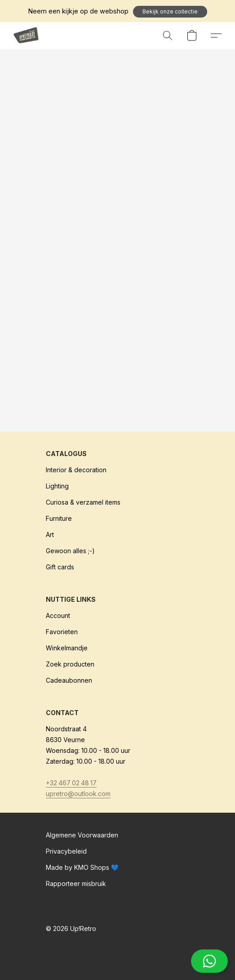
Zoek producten (70, 664)
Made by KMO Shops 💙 (82, 867)
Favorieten (62, 632)
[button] (170, 12)
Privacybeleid (66, 851)
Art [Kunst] (50, 535)
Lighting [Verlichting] (57, 486)
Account (58, 615)
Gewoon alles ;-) (70, 551)
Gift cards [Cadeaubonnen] (60, 567)
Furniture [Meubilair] (59, 518)
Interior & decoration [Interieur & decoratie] (76, 470)
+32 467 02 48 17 (71, 783)
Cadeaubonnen (69, 680)
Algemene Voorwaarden (82, 835)
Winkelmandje (67, 648)
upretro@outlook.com (78, 794)
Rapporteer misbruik (76, 884)
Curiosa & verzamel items (83, 502)
